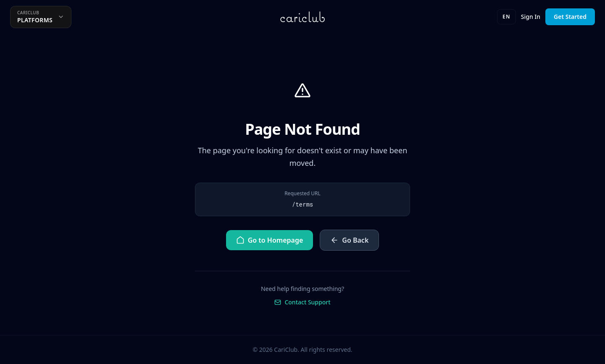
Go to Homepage (270, 240)
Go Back (349, 240)
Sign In (531, 17)
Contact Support (302, 302)
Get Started (570, 17)
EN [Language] (506, 17)
